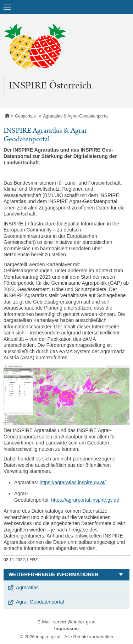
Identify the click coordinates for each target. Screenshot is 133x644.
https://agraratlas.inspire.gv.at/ (73, 482)
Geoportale (25, 116)
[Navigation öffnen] (7, 7)
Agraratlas (27, 588)
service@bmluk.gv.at (74, 622)
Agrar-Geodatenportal (40, 602)
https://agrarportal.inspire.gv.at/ (86, 500)
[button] (66, 575)
